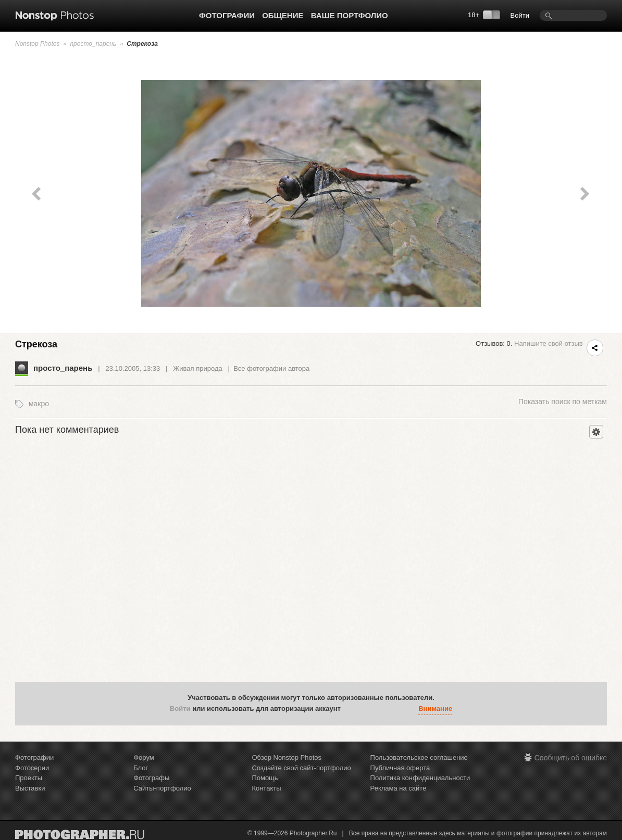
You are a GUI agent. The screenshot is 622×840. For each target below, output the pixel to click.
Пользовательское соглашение (419, 757)
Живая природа (197, 368)
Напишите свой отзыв (549, 343)
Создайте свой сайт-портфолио (301, 768)
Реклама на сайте (399, 788)
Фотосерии (32, 768)
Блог (141, 768)
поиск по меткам (563, 402)
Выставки (30, 788)
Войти (520, 15)
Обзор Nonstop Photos (287, 757)
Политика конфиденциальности (420, 778)
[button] (351, 709)
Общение (283, 15)
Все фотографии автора (271, 368)
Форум (144, 757)
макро (39, 404)
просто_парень (93, 44)
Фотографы (151, 778)
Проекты (29, 778)
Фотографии (227, 15)
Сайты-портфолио (162, 788)
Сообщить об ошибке (571, 758)
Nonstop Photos (37, 44)
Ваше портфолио (350, 15)
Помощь (265, 778)
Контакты (266, 788)
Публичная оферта (400, 768)
